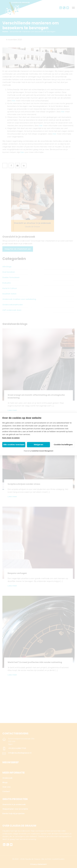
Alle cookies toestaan (14, 445)
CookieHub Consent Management (42, 451)
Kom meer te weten (11, 438)
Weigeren (38, 445)
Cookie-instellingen (63, 445)
